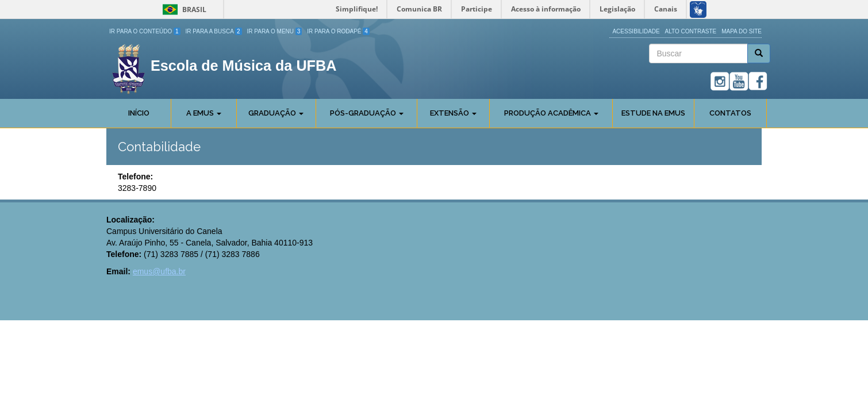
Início (139, 113)
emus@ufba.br (159, 271)
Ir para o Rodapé (338, 31)
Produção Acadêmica (551, 113)
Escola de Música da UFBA (243, 66)
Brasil (183, 9)
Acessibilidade (636, 31)
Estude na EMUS (653, 113)
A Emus (204, 113)
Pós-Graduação (367, 113)
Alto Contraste (691, 31)
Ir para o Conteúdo (145, 31)
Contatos (730, 113)
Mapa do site (742, 31)
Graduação (276, 113)
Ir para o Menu (275, 31)
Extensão (453, 113)
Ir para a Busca (214, 31)
